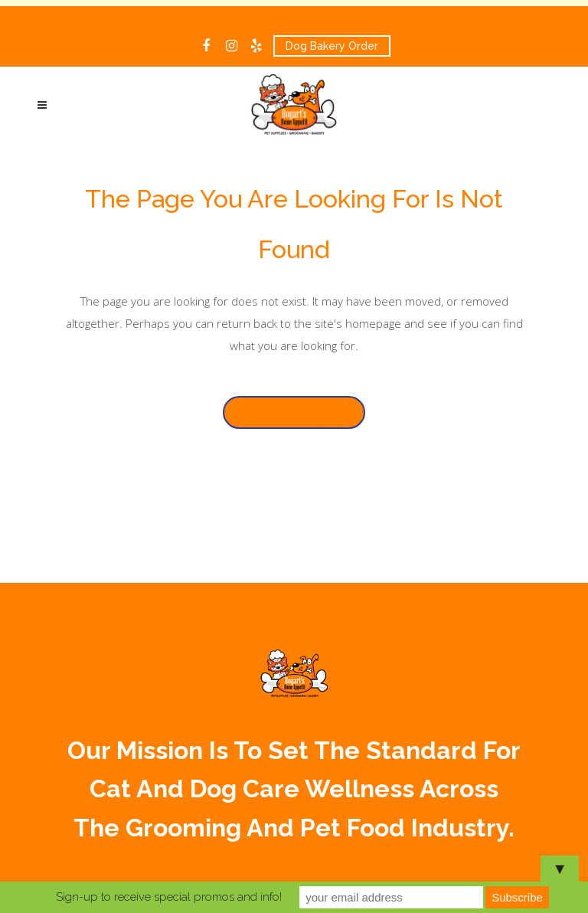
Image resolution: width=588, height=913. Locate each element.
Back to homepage (294, 412)
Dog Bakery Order (332, 46)
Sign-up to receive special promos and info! (169, 897)
